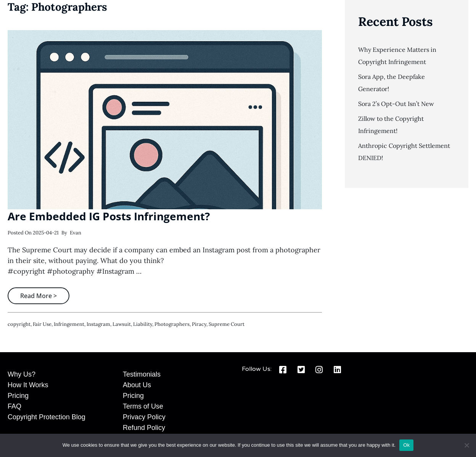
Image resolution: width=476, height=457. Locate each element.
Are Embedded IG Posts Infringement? (109, 216)
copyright (19, 324)
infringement (69, 324)
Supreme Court (227, 324)
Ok (406, 445)
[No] (466, 445)
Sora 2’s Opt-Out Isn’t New (396, 104)
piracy (199, 324)
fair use (42, 324)
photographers (172, 324)
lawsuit (122, 324)
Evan (76, 233)
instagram (98, 324)
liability (143, 324)
